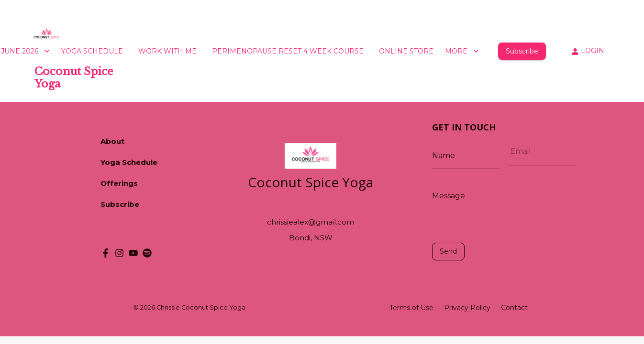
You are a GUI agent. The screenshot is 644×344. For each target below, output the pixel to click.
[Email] (542, 151)
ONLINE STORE (406, 51)
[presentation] (475, 275)
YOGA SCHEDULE (92, 51)
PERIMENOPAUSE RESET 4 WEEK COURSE (288, 51)
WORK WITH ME (167, 51)
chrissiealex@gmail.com (311, 222)
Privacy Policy (467, 308)
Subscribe (522, 51)
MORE (462, 51)
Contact (514, 308)
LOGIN (588, 51)
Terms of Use (411, 308)
